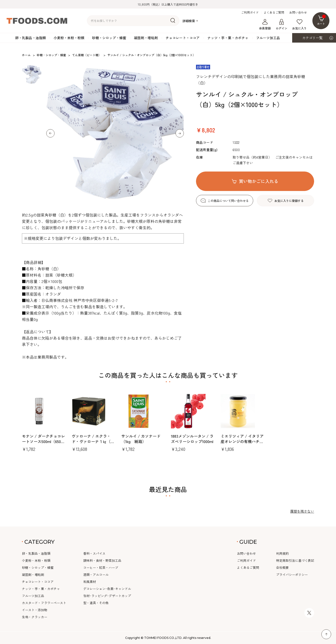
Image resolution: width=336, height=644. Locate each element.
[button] (50, 133)
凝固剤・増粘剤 (146, 38)
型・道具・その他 (96, 603)
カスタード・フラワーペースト (44, 603)
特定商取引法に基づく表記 (295, 560)
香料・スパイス (94, 553)
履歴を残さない (302, 511)
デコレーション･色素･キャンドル (107, 589)
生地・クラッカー (35, 617)
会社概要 (282, 567)
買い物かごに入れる (259, 181)
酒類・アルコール (96, 575)
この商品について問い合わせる (228, 201)
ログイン (281, 25)
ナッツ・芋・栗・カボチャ (228, 38)
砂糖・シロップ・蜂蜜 (109, 38)
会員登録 (265, 25)
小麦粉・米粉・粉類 (69, 38)
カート (322, 20)
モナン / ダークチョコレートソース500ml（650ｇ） (43, 441)
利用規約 (282, 553)
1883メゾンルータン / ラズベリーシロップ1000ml (192, 439)
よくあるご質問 (274, 12)
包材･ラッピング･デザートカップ (107, 596)
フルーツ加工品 (268, 38)
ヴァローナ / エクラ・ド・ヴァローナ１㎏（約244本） (93, 441)
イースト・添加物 (35, 610)
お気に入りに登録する (289, 201)
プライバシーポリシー (292, 575)
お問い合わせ (298, 12)
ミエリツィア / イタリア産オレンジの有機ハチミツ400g (242, 441)
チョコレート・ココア (183, 38)
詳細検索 (189, 21)
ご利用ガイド (250, 12)
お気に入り (299, 25)
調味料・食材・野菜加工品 (102, 560)
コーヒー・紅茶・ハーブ (101, 567)
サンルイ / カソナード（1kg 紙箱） (141, 439)
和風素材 (90, 582)
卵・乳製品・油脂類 (30, 38)
